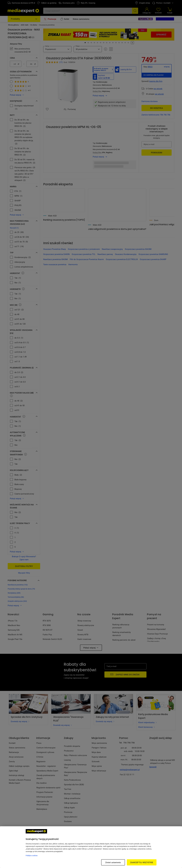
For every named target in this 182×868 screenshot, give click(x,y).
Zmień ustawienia (113, 862)
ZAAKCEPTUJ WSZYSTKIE (142, 862)
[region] (91, 847)
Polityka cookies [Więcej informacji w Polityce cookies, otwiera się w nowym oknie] (32, 855)
